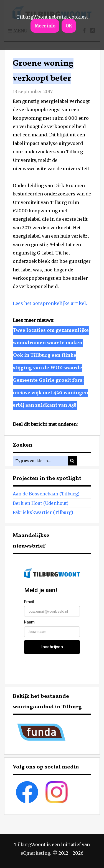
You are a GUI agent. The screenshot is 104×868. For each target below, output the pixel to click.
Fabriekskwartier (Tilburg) (43, 512)
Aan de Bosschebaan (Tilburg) (46, 494)
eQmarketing (35, 853)
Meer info (45, 26)
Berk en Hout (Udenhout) (41, 503)
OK (69, 26)
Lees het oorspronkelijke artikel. (50, 303)
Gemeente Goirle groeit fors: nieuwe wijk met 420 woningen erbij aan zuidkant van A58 (50, 393)
